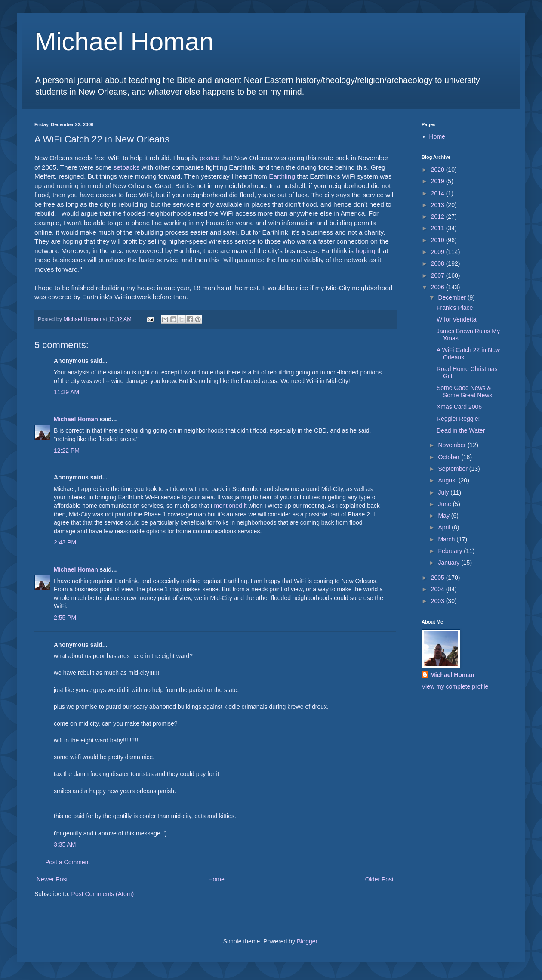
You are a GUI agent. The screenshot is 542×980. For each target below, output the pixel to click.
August (448, 480)
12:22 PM (67, 451)
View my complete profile (455, 686)
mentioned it (230, 506)
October (450, 457)
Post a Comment (68, 862)
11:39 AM (66, 392)
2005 (439, 578)
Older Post (379, 879)
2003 (439, 601)
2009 (439, 252)
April (445, 527)
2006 (439, 287)
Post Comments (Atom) (103, 894)
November (453, 445)
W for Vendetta (457, 319)
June (445, 504)
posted (209, 158)
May (444, 516)
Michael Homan (124, 42)
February (451, 551)
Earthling (282, 176)
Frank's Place (455, 308)
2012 (439, 216)
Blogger (307, 941)
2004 (439, 589)
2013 (439, 205)
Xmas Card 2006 (459, 407)
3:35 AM (65, 844)
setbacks (127, 167)
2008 (439, 263)
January (450, 563)
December (453, 297)
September (453, 469)
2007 (439, 275)
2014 (439, 193)
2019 (439, 181)
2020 (439, 170)
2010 (439, 240)
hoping (365, 251)
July (444, 492)
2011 (439, 228)
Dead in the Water (461, 430)
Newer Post (52, 879)
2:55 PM (65, 618)
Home (216, 879)
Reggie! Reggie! (458, 419)
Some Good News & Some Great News (464, 391)
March (447, 539)
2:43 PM (65, 542)
